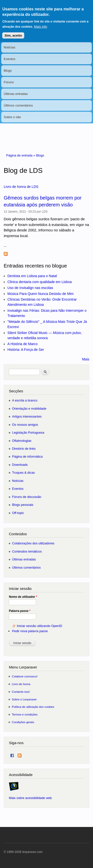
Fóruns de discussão (27, 497)
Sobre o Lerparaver (24, 699)
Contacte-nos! (21, 692)
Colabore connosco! (25, 676)
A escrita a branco (25, 400)
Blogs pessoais (23, 505)
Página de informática (27, 456)
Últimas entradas (16, 94)
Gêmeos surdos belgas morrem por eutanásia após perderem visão (43, 201)
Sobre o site (12, 117)
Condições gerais (23, 722)
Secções (16, 391)
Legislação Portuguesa (28, 433)
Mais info (40, 23)
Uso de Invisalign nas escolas (30, 288)
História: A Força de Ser (26, 350)
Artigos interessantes (27, 416)
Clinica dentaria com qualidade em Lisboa (40, 282)
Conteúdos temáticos (27, 551)
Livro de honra (21, 684)
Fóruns (9, 82)
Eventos (10, 59)
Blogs (8, 71)
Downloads (20, 465)
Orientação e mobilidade (29, 409)
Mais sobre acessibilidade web (30, 798)
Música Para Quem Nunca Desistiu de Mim (41, 294)
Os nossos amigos (25, 425)
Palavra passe (20, 611)
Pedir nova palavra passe (30, 631)
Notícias (10, 47)
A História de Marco (23, 344)
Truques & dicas (23, 473)
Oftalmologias (22, 441)
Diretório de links (24, 449)
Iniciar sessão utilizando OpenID (39, 626)
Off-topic (18, 513)
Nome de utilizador (23, 597)
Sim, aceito (13, 32)
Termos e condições (25, 714)
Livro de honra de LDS (21, 187)
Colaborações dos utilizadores (33, 543)
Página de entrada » (21, 155)
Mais (86, 359)
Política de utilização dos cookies (33, 707)
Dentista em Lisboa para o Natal (32, 276)
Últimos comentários (18, 105)
